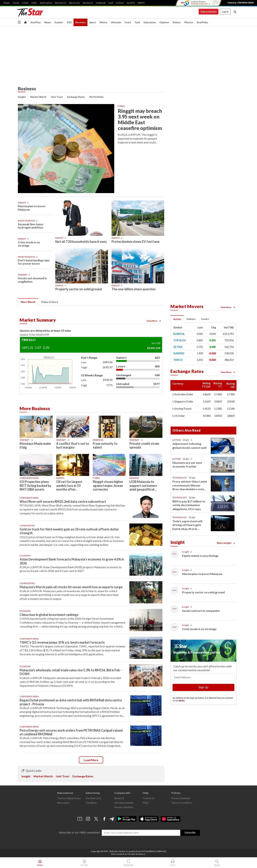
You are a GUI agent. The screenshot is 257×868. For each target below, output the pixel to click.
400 (157, 366)
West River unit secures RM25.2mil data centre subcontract (63, 501)
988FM (141, 3)
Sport (93, 22)
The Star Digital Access (69, 798)
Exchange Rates (76, 97)
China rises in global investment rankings (49, 615)
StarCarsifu (74, 3)
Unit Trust (57, 97)
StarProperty (46, 3)
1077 (156, 384)
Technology (180, 478)
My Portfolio (96, 97)
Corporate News (29, 478)
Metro (103, 22)
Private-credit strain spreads (144, 445)
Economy (25, 556)
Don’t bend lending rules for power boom (34, 262)
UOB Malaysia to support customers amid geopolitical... (143, 485)
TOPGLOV (180, 340)
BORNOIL (179, 334)
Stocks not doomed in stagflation (32, 280)
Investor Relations (124, 807)
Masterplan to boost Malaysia (32, 208)
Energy (60, 478)
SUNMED (179, 353)
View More (154, 321)
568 (157, 375)
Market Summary (38, 320)
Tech (137, 22)
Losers (121, 366)
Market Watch (38, 97)
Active (177, 319)
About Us (119, 798)
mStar (34, 3)
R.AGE (25, 3)
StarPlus (36, 22)
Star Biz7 (23, 275)
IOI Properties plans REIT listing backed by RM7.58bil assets (36, 485)
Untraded (123, 384)
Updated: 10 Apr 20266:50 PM (34, 335)
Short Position (26, 221)
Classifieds (91, 803)
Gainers (121, 357)
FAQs (146, 803)
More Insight (226, 543)
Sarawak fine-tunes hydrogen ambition (31, 226)
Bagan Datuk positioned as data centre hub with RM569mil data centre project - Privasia (71, 702)
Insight (22, 97)
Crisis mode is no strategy (29, 244)
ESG (69, 22)
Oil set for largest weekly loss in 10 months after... (69, 485)
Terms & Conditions (182, 803)
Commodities (27, 526)
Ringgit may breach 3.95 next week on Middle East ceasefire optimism (140, 119)
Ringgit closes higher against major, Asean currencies (108, 485)
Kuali (111, 3)
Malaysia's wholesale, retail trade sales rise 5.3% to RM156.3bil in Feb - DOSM (71, 672)
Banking (134, 478)
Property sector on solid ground (79, 289)
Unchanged (124, 375)
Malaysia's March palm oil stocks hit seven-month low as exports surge (71, 587)
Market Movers (187, 306)
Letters (177, 440)
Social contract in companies (201, 611)
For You (84, 863)
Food (128, 22)
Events (16, 3)
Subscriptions (209, 12)
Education (150, 22)
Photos (189, 22)
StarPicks (202, 22)
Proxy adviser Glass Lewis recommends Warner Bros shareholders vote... (190, 485)
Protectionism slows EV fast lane (136, 242)
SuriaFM (131, 3)
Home (40, 863)
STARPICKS (98, 440)
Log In (225, 12)
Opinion (164, 22)
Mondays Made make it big (35, 445)
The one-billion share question (134, 289)
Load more (91, 760)
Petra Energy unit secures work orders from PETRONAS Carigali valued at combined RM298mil (71, 732)
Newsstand (63, 803)
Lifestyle (116, 22)
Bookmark (128, 863)
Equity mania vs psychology (200, 556)
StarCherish (61, 3)
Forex (121, 106)
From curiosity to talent (105, 445)
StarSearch (88, 3)
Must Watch (28, 302)
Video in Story (50, 302)
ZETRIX (178, 347)
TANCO (178, 360)
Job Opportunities (124, 803)
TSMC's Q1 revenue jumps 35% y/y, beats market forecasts (62, 642)
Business (80, 22)
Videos (177, 22)
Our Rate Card (93, 798)
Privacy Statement (181, 798)
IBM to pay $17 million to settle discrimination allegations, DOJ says (189, 505)
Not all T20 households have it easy (81, 242)
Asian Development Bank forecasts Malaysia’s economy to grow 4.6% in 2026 (72, 561)
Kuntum (120, 3)
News (48, 22)
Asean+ (59, 22)
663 (157, 357)
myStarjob (101, 3)
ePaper (7, 3)
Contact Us (149, 798)
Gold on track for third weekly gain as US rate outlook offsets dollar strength (69, 531)
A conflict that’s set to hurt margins (73, 445)
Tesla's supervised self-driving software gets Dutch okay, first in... (188, 525)
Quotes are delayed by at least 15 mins (45, 330)
